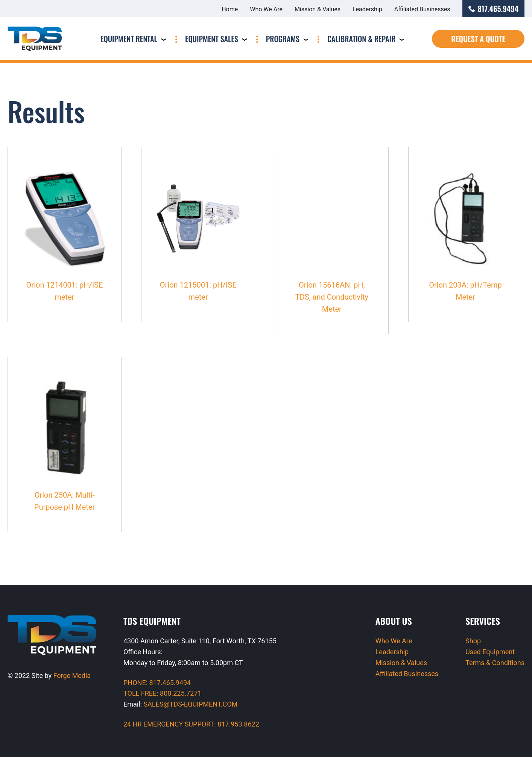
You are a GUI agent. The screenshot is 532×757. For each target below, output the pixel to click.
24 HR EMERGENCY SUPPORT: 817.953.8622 (191, 724)
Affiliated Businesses (422, 9)
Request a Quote (478, 39)
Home (230, 9)
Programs (283, 39)
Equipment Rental (129, 39)
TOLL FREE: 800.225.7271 (163, 693)
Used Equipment (490, 652)
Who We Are (266, 9)
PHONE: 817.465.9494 (157, 683)
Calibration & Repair (361, 39)
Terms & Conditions (495, 663)
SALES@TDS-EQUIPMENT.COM (190, 704)
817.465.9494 (494, 9)
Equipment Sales (212, 39)
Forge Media (72, 676)
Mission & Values (318, 9)
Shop (473, 641)
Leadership (367, 9)
